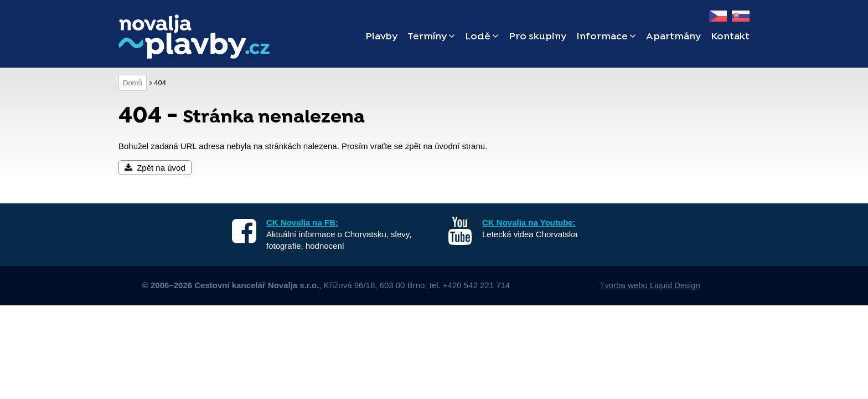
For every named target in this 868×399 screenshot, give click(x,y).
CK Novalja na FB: (302, 222)
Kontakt (730, 37)
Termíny (431, 37)
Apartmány (673, 37)
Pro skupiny (538, 37)
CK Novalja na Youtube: (529, 222)
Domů (133, 83)
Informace (606, 37)
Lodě (482, 37)
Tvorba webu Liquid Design (650, 285)
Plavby (381, 37)
